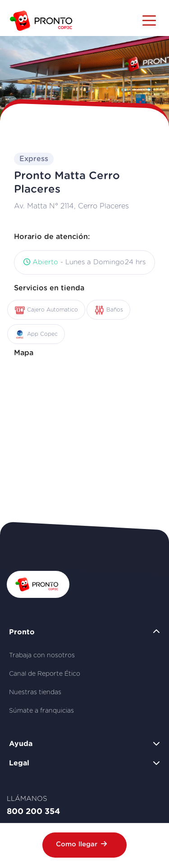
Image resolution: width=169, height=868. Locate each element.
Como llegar (81, 844)
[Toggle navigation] (149, 20)
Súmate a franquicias (41, 711)
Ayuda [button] (21, 743)
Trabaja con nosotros (42, 656)
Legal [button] (19, 763)
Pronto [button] (22, 632)
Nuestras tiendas (35, 692)
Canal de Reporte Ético (45, 674)
